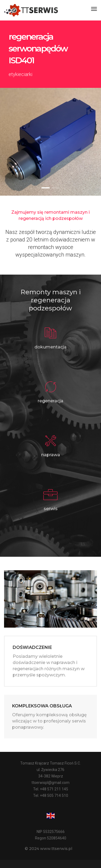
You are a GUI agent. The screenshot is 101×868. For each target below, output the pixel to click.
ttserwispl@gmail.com (50, 783)
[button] (46, 188)
